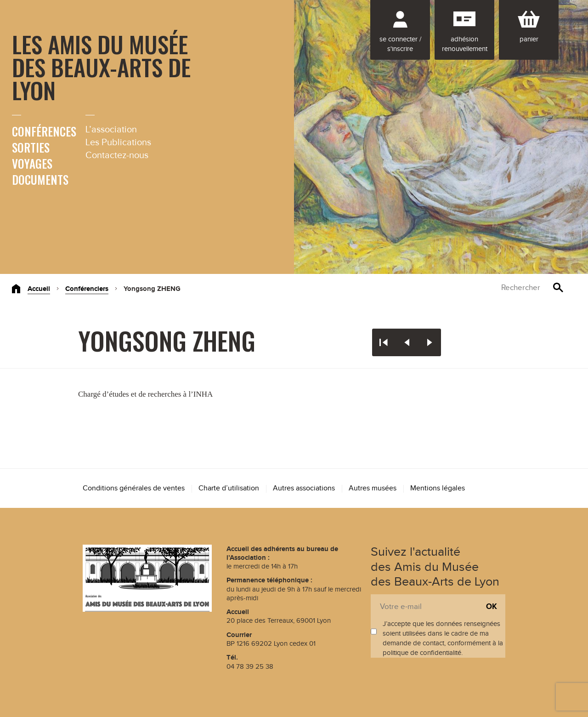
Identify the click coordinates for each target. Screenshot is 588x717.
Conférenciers (87, 289)
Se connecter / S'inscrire (400, 44)
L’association (111, 130)
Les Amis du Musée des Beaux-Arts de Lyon (101, 67)
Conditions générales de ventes (134, 488)
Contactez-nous (117, 155)
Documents (40, 179)
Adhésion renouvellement (465, 44)
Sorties (31, 147)
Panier (529, 39)
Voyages (32, 163)
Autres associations (304, 488)
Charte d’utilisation (229, 488)
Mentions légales (438, 488)
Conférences (44, 131)
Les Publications (118, 142)
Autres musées (373, 488)
